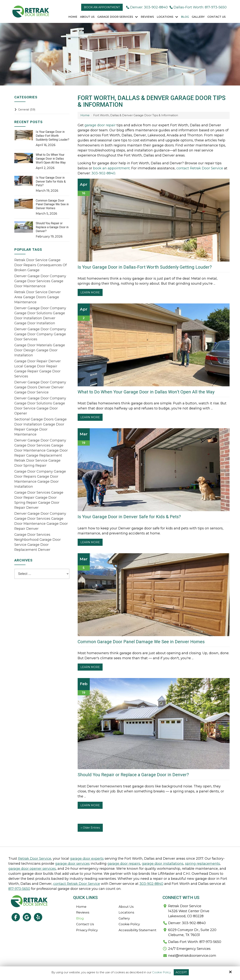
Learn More (90, 292)
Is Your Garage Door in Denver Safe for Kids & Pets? (129, 517)
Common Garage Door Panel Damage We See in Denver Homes (141, 642)
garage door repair (100, 125)
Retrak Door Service (35, 859)
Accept (181, 972)
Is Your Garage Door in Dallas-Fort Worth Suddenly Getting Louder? (145, 267)
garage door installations (163, 864)
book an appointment (111, 168)
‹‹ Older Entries (90, 828)
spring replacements (202, 864)
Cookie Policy (162, 972)
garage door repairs (124, 864)
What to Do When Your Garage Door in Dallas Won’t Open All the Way (146, 392)
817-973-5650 (19, 889)
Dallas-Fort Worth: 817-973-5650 (198, 7)
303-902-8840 (103, 173)
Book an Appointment (102, 7)
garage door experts (87, 859)
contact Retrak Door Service (200, 168)
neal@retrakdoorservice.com (192, 956)
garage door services (72, 864)
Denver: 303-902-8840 (147, 7)
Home (85, 115)
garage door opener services (32, 869)
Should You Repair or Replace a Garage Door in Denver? (133, 775)
